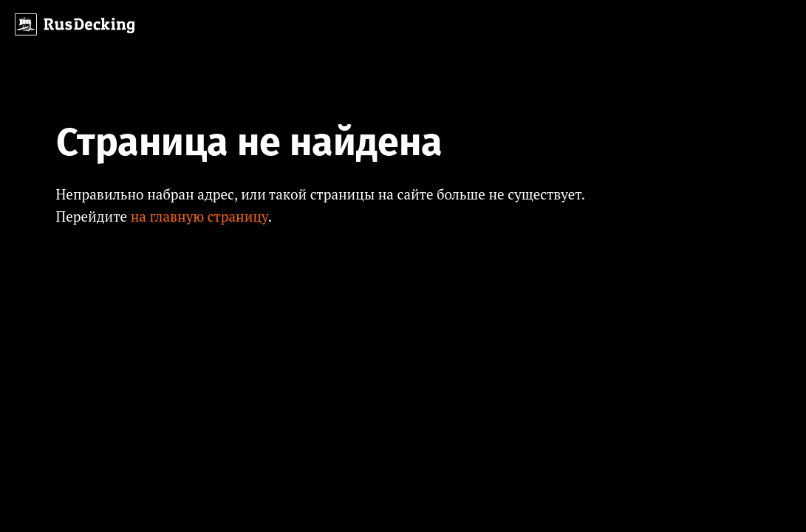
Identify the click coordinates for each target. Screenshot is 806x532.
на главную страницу (199, 216)
